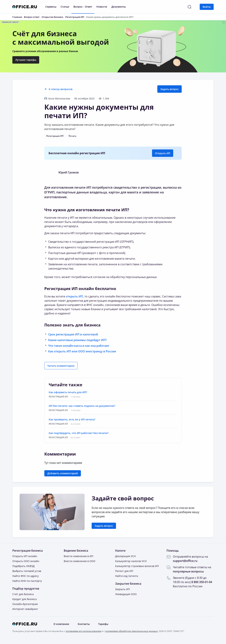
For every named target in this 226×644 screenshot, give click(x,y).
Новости (102, 7)
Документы (119, 7)
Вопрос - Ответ (83, 7)
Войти (207, 7)
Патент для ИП (124, 571)
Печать (72, 136)
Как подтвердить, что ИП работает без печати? (79, 433)
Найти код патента (127, 576)
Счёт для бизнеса (23, 594)
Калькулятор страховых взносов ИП (137, 566)
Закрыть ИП (122, 589)
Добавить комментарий (63, 473)
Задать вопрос (169, 89)
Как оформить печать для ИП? (68, 392)
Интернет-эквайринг (25, 609)
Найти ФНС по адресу (26, 576)
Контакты (84, 624)
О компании (61, 624)
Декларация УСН (125, 556)
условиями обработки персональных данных (131, 631)
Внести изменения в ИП (78, 556)
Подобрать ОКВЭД (23, 566)
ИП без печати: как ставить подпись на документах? (82, 406)
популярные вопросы (188, 571)
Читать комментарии (61, 366)
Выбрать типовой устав (27, 571)
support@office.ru (185, 561)
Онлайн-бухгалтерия (25, 604)
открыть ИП (74, 296)
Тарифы (103, 624)
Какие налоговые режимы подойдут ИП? (77, 340)
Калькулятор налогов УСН (131, 561)
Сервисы (51, 7)
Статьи (65, 7)
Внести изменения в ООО (80, 561)
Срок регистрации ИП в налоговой (73, 334)
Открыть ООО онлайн (26, 561)
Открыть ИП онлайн (25, 556)
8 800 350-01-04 (202, 582)
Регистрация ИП (55, 136)
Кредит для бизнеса (25, 599)
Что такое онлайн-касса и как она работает (79, 346)
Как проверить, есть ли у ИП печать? (72, 419)
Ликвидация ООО (126, 594)
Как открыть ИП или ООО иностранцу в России (82, 351)
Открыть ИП (163, 153)
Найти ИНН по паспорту (27, 581)
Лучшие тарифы (26, 60)
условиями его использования (83, 631)
